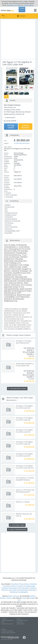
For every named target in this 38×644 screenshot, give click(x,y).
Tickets (21, 584)
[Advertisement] (19, 39)
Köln (19, 600)
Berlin (11, 596)
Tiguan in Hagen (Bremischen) (17, 529)
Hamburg (32, 596)
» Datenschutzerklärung (7, 621)
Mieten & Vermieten (18, 586)
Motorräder (33, 590)
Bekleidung (13, 592)
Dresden (9, 598)
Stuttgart (32, 598)
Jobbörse (33, 588)
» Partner (3, 629)
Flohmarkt (4, 590)
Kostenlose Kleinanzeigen (9, 588)
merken (21, 16)
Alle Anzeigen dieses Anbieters (17, 389)
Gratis (22, 9)
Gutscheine (15, 584)
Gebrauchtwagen (23, 590)
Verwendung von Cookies (14, 5)
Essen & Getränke (30, 584)
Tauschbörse (7, 586)
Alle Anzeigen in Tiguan (17, 525)
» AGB (3, 622)
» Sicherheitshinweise (22, 621)
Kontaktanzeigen (30, 586)
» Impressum (19, 622)
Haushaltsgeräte (23, 592)
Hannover (16, 596)
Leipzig (24, 598)
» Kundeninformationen (7, 624)
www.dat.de (11, 329)
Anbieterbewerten (25, 127)
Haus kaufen (13, 590)
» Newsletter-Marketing (7, 631)
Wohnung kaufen (24, 588)
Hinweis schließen (29, 5)
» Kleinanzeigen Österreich (8, 633)
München (3, 598)
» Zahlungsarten (20, 624)
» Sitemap (4, 619)
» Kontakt (18, 619)
